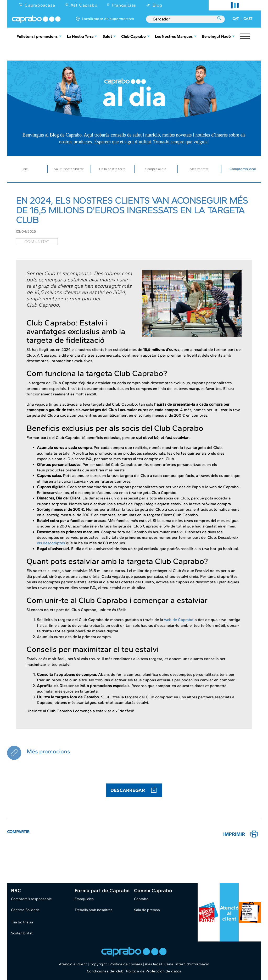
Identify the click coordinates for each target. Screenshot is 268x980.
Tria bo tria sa (22, 922)
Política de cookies (126, 964)
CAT (236, 19)
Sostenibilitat (22, 933)
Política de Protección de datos (154, 971)
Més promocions (48, 751)
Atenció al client (229, 913)
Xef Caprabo (84, 5)
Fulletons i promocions (37, 36)
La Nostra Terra (80, 36)
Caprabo (141, 899)
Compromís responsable (31, 899)
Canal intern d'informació (187, 964)
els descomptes (51, 543)
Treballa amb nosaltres (94, 910)
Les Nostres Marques (174, 36)
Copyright (98, 964)
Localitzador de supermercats (108, 19)
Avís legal (153, 964)
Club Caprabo (133, 36)
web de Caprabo (179, 620)
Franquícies (124, 5)
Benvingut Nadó (216, 36)
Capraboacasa (40, 5)
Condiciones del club (105, 971)
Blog (157, 5)
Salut (107, 36)
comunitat (37, 242)
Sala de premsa (147, 910)
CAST (248, 19)
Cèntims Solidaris (25, 910)
